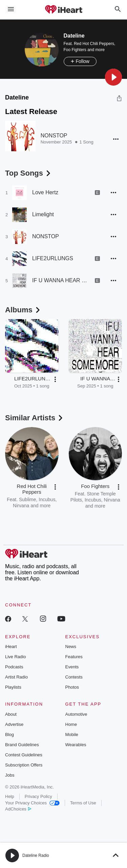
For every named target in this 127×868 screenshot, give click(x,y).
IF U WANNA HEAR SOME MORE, (61, 280)
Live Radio (15, 657)
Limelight (43, 214)
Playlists (13, 687)
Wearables (76, 745)
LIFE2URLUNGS (53, 258)
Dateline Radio (36, 855)
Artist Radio (16, 677)
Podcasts (14, 667)
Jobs (10, 775)
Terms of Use (83, 803)
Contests (74, 677)
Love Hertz (45, 192)
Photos (72, 687)
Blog (9, 735)
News (71, 647)
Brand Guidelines (22, 745)
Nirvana (21, 506)
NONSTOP (54, 136)
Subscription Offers (24, 765)
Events (72, 667)
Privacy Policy (38, 796)
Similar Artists (35, 418)
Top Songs (28, 173)
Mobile (72, 735)
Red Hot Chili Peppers (94, 44)
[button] (113, 77)
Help (10, 796)
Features (74, 657)
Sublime (28, 499)
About (11, 714)
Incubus (47, 499)
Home (71, 724)
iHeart (11, 647)
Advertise (14, 724)
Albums (23, 310)
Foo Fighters (75, 50)
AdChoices (18, 809)
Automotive (76, 714)
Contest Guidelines (24, 755)
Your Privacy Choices (32, 803)
